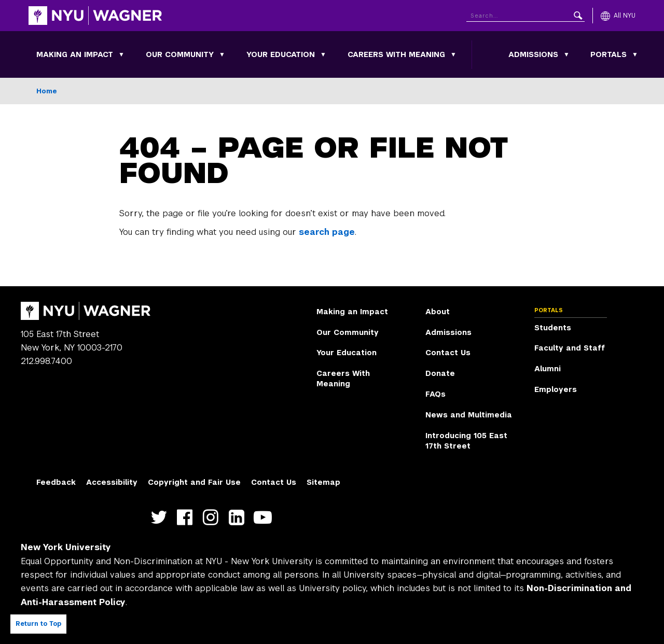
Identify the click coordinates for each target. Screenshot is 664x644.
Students (553, 328)
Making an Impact (75, 54)
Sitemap (323, 482)
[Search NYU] (525, 14)
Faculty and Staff (570, 348)
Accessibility (112, 482)
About (438, 312)
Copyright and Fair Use (194, 482)
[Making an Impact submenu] (121, 54)
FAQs (435, 394)
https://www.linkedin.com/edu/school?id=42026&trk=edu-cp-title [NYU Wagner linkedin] (239, 518)
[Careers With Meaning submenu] (453, 54)
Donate (440, 373)
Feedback (56, 482)
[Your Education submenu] (323, 54)
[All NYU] (618, 16)
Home (47, 91)
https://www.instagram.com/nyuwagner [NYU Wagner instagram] (213, 518)
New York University (66, 547)
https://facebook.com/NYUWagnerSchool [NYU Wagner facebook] (187, 518)
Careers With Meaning (396, 54)
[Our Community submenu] (222, 54)
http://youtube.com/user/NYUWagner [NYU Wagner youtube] (265, 518)
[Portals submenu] (635, 54)
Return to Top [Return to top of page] (38, 624)
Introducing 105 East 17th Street (466, 441)
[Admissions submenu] (566, 54)
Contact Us (448, 353)
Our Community (180, 54)
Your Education (281, 54)
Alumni (548, 369)
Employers (556, 389)
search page (327, 232)
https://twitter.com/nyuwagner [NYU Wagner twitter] (161, 518)
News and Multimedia (469, 415)
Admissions (533, 54)
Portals (608, 54)
